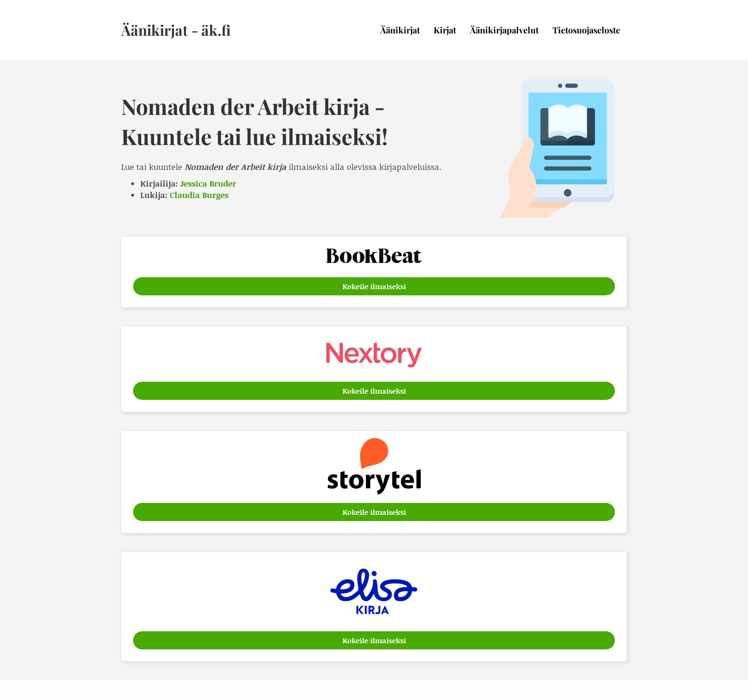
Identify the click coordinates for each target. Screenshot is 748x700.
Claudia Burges (199, 195)
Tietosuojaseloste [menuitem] (586, 30)
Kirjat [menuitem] (445, 30)
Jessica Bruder (208, 183)
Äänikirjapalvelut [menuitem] (504, 30)
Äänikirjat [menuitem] (400, 30)
